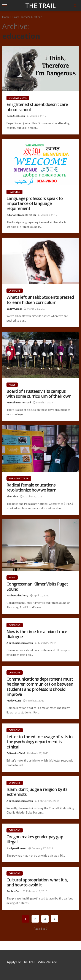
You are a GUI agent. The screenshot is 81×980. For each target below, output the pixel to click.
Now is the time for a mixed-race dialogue (37, 634)
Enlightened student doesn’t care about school (37, 107)
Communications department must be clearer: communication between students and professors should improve (40, 687)
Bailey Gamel (14, 309)
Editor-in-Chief (16, 753)
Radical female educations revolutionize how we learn (31, 487)
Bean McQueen (16, 116)
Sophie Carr (14, 891)
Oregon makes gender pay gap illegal (35, 839)
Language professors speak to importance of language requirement (34, 203)
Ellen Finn (12, 496)
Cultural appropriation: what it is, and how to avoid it (37, 882)
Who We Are (47, 962)
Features (14, 192)
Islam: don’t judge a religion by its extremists (37, 792)
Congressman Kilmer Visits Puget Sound (37, 586)
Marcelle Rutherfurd (19, 402)
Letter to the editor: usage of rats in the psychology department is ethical (39, 742)
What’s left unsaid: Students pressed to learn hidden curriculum (40, 300)
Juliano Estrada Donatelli (21, 215)
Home (6, 17)
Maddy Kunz (14, 701)
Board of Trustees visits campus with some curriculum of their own (39, 394)
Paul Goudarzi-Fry (17, 595)
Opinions (15, 291)
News (12, 385)
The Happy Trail (19, 478)
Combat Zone (18, 98)
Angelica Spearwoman (20, 643)
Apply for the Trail (21, 962)
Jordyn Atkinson (16, 848)
